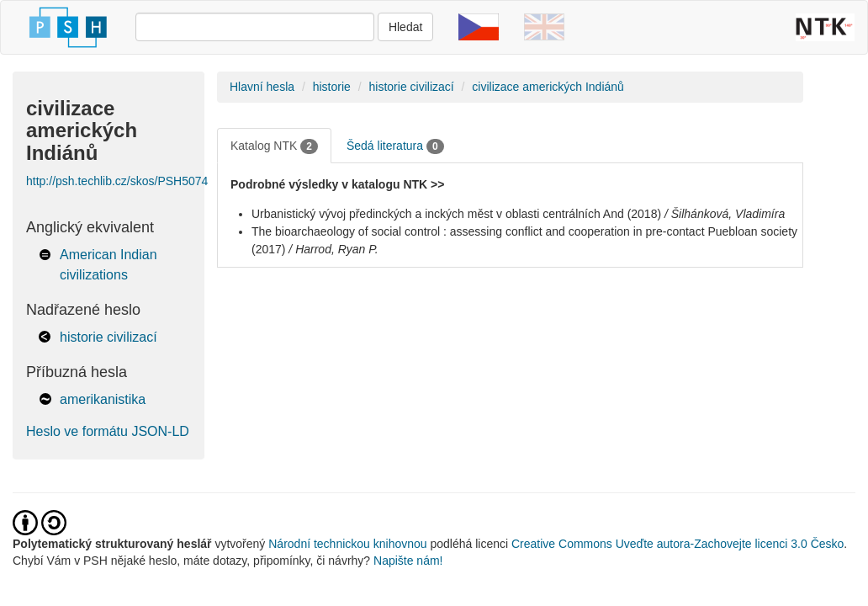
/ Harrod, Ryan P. (333, 249)
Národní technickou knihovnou (347, 544)
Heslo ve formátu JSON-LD (108, 431)
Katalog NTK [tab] (274, 146)
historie (332, 87)
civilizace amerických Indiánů (548, 87)
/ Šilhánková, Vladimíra (725, 214)
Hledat (405, 27)
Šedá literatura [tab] (395, 146)
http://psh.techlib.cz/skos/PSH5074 (117, 181)
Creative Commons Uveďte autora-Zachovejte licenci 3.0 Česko (677, 544)
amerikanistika (103, 399)
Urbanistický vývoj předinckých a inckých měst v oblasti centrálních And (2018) (456, 214)
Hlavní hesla (262, 87)
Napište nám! (408, 561)
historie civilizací (108, 337)
